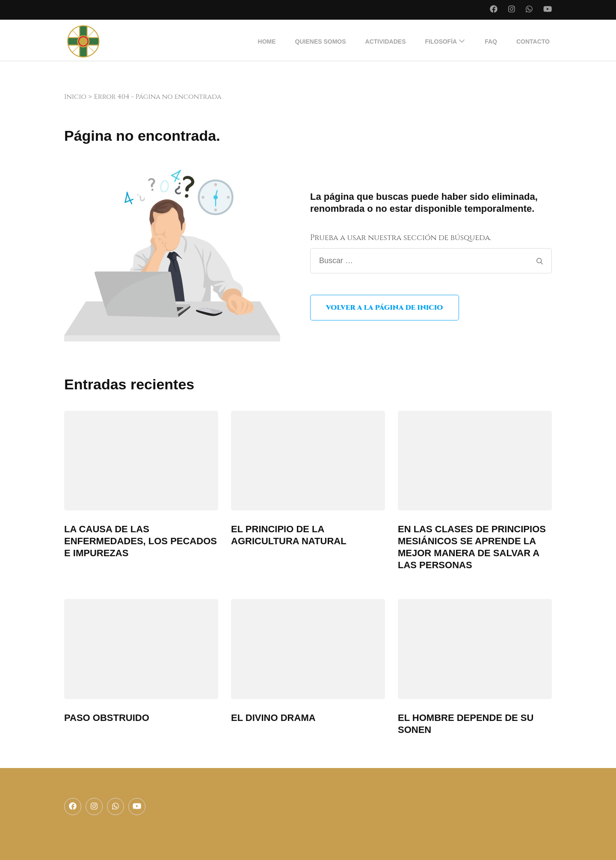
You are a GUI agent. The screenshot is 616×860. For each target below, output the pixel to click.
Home (267, 42)
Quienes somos (321, 42)
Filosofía (441, 42)
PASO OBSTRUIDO (107, 718)
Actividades (386, 42)
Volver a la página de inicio (385, 308)
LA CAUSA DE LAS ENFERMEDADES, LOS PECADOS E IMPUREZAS (141, 541)
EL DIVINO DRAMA (273, 718)
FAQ (491, 42)
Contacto (533, 42)
